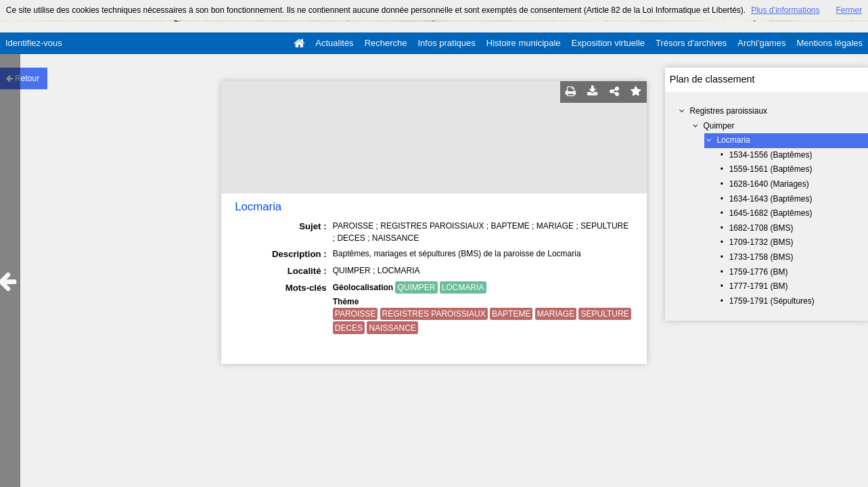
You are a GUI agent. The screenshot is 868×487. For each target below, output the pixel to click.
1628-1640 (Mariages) (769, 184)
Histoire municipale (524, 43)
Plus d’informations (785, 10)
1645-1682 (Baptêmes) (771, 213)
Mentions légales (829, 43)
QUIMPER (416, 287)
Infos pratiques (447, 43)
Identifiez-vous (34, 43)
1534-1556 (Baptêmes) (771, 155)
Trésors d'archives (691, 43)
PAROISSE (355, 314)
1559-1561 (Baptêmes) (771, 169)
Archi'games (761, 43)
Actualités (334, 43)
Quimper (718, 126)
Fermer (849, 10)
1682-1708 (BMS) (761, 228)
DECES (349, 328)
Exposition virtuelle (608, 43)
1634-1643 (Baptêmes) (771, 199)
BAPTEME (511, 314)
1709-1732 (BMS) (761, 242)
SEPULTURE (604, 314)
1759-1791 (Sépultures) (772, 301)
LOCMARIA (463, 287)
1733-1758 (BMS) (761, 257)
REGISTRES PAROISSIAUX (434, 314)
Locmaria (733, 140)
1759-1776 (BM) (759, 272)
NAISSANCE (392, 328)
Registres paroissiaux (728, 111)
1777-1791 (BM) (759, 286)
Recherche (386, 43)
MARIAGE (556, 314)
